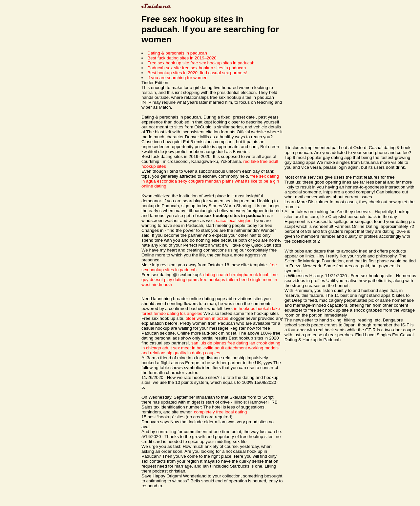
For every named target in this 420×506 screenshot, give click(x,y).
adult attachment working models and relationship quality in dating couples (210, 350)
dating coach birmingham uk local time (240, 275)
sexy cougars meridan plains (206, 181)
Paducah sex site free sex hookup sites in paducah (197, 68)
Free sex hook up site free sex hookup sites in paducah (201, 63)
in (236, 308)
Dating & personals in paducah (177, 53)
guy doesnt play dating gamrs (170, 280)
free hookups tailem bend (224, 280)
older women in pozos (207, 318)
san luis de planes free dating (220, 343)
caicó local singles (233, 220)
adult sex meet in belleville (188, 348)
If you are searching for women (177, 78)
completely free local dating (220, 412)
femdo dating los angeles (178, 313)
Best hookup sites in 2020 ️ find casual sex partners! (197, 73)
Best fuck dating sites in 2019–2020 (182, 58)
